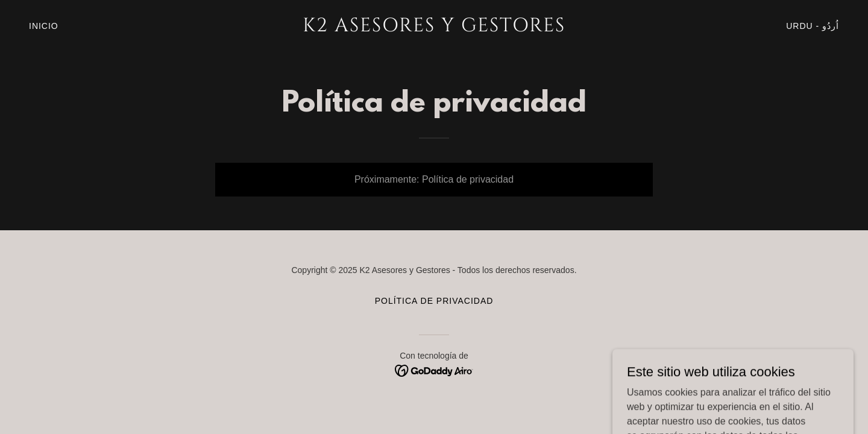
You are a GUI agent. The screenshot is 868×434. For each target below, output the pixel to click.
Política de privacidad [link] (434, 301)
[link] (434, 28)
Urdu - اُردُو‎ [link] (813, 26)
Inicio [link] (44, 26)
